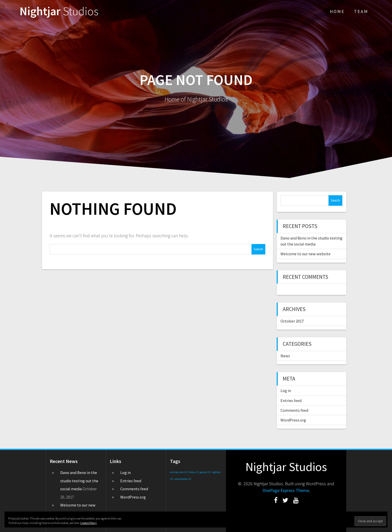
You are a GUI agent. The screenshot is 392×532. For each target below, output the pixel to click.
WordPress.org (293, 420)
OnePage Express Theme (286, 490)
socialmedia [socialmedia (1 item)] (183, 479)
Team (361, 11)
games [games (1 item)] (205, 472)
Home (337, 11)
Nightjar (59, 11)
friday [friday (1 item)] (194, 472)
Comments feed (294, 410)
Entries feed (291, 400)
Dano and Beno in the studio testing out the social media (79, 481)
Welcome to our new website (305, 254)
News (285, 356)
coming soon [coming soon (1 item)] (179, 472)
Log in (286, 390)
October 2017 (292, 321)
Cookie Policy (88, 523)
